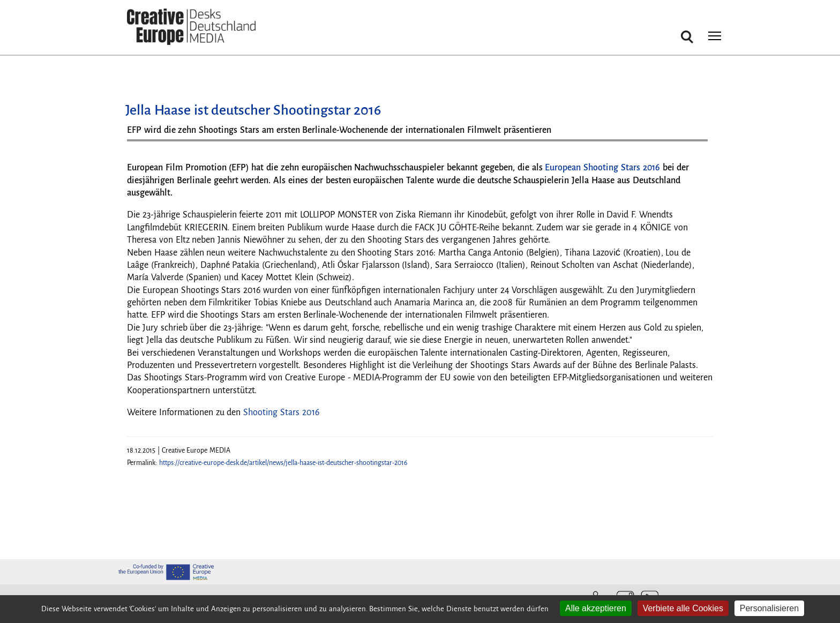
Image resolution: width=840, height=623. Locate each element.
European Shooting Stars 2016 (602, 168)
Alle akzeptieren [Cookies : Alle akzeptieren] (596, 608)
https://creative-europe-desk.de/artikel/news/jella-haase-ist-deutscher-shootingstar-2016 (283, 463)
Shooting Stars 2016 (281, 412)
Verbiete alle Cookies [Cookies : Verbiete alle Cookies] (683, 608)
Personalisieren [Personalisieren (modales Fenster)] (769, 608)
